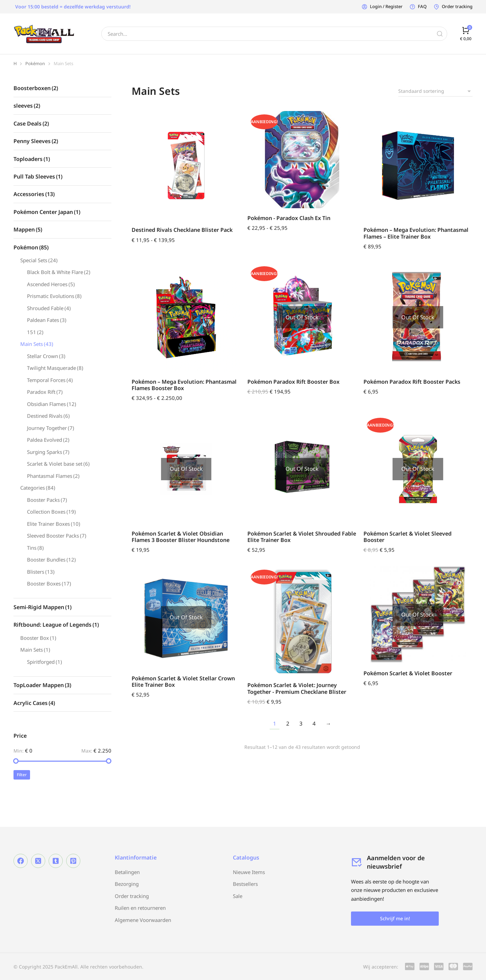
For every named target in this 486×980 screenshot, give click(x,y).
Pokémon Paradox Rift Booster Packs (412, 382)
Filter (22, 775)
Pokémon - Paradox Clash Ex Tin (289, 218)
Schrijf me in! (395, 918)
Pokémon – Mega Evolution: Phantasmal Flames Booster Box (184, 385)
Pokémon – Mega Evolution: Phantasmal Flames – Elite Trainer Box (416, 233)
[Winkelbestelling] (435, 91)
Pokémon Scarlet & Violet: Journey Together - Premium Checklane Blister (297, 688)
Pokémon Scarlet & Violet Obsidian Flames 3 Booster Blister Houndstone (181, 537)
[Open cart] (466, 34)
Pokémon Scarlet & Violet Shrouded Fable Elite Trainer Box (302, 537)
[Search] (440, 34)
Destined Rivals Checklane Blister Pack (182, 230)
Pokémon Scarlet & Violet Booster (408, 673)
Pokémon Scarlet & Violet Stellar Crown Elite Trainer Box (183, 682)
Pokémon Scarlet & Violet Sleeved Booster (408, 537)
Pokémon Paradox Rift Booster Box (293, 382)
